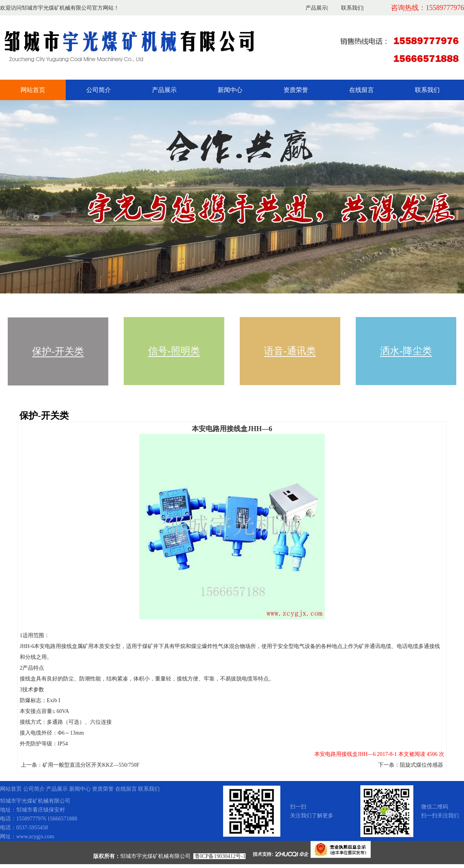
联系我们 (352, 8)
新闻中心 (230, 90)
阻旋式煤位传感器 (421, 765)
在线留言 (362, 90)
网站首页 (33, 90)
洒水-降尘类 (406, 351)
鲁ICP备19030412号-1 (220, 856)
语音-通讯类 (290, 351)
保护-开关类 (58, 351)
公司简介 (99, 90)
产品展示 (316, 8)
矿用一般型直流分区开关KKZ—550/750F (91, 765)
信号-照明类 (174, 351)
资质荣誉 (296, 90)
